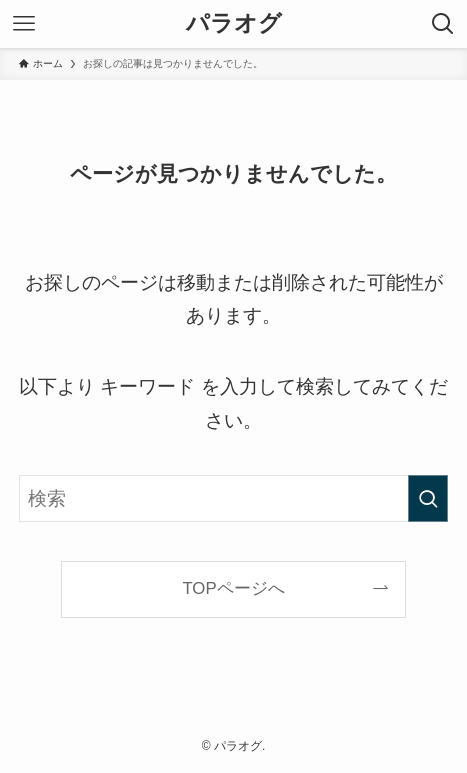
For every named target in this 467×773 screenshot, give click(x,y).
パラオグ (234, 23)
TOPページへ (233, 588)
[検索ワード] (234, 498)
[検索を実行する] (428, 498)
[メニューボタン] (24, 24)
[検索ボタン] (443, 24)
